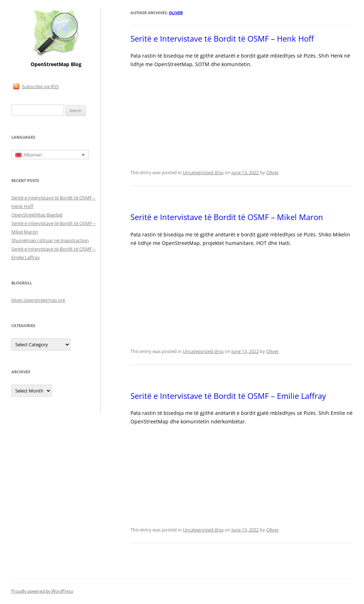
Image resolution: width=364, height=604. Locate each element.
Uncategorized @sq (203, 172)
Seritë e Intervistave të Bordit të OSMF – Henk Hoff (222, 38)
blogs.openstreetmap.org (38, 300)
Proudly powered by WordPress (42, 591)
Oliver (176, 13)
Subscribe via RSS (40, 86)
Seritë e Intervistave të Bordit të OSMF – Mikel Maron (227, 217)
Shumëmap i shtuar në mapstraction (50, 240)
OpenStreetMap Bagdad (37, 215)
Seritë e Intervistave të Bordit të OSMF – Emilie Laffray (228, 396)
